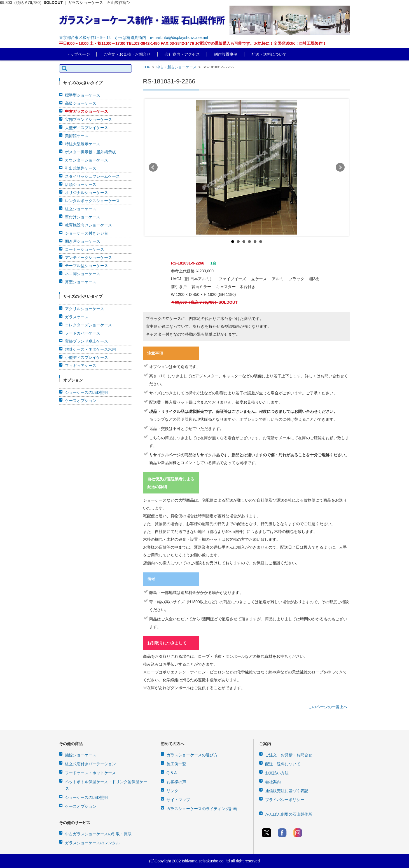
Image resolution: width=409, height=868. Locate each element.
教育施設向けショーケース (88, 225)
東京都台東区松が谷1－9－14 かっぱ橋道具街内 (103, 38)
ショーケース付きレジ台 (87, 233)
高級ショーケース (81, 103)
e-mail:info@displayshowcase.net (179, 38)
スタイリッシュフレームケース (92, 176)
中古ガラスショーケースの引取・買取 (98, 834)
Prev (153, 167)
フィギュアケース (81, 366)
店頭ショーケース (81, 184)
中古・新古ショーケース (177, 67)
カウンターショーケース (87, 160)
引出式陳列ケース (81, 168)
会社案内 (273, 782)
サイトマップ (178, 800)
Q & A (172, 773)
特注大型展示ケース (83, 144)
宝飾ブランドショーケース (88, 120)
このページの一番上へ (328, 707)
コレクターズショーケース (88, 325)
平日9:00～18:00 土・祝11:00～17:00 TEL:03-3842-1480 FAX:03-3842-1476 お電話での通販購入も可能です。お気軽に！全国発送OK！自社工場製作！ (193, 43)
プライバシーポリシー (285, 800)
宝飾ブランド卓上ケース (87, 341)
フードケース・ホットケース (90, 773)
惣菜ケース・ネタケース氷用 (90, 349)
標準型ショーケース (83, 95)
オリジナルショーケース (87, 193)
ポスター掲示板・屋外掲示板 (90, 152)
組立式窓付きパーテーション (90, 764)
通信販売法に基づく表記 (287, 791)
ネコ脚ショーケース (83, 274)
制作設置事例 (226, 54)
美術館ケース (77, 136)
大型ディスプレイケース (87, 128)
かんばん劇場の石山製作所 (289, 814)
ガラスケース (77, 317)
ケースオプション (81, 401)
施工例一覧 (176, 764)
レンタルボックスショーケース (92, 201)
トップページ (78, 54)
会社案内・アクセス (182, 54)
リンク (172, 791)
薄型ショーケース (81, 282)
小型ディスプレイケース (87, 357)
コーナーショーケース (85, 249)
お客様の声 (176, 782)
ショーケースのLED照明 (86, 392)
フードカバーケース (83, 333)
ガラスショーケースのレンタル (92, 843)
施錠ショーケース (81, 755)
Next (340, 167)
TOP (147, 67)
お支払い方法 (277, 773)
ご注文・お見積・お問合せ (127, 54)
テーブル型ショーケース (87, 266)
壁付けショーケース (83, 217)
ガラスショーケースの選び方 (192, 755)
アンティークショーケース (88, 258)
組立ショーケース (81, 209)
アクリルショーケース (85, 309)
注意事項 (155, 353)
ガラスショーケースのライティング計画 (202, 809)
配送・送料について (269, 54)
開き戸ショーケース (83, 241)
